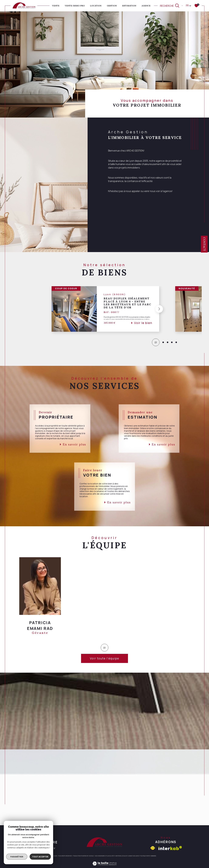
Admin (130, 856)
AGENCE (146, 6)
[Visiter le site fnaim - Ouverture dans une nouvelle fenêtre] (153, 848)
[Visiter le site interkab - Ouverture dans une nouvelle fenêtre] (170, 848)
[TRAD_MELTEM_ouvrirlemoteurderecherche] (170, 6)
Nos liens (136, 856)
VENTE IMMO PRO (75, 6)
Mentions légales (121, 856)
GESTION (112, 6)
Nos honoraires (100, 856)
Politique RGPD (145, 856)
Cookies (153, 856)
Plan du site (110, 856)
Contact (204, 244)
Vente (56, 6)
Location (96, 6)
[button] (158, 309)
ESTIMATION (129, 6)
